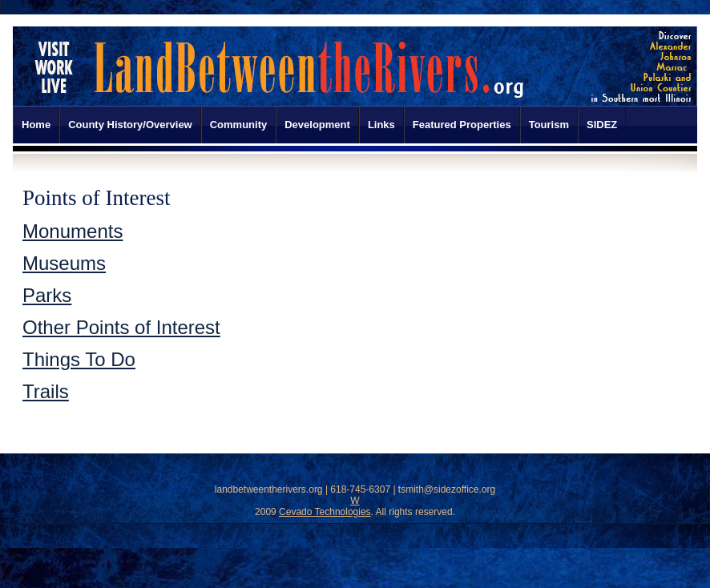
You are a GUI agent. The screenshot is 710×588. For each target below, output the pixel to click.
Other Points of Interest (121, 327)
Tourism (549, 125)
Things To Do (79, 359)
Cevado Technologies (325, 512)
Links (381, 125)
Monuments (73, 231)
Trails (46, 391)
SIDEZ (602, 125)
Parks (47, 295)
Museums (64, 263)
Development (317, 125)
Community (239, 125)
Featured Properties (462, 125)
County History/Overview (130, 125)
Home (36, 125)
